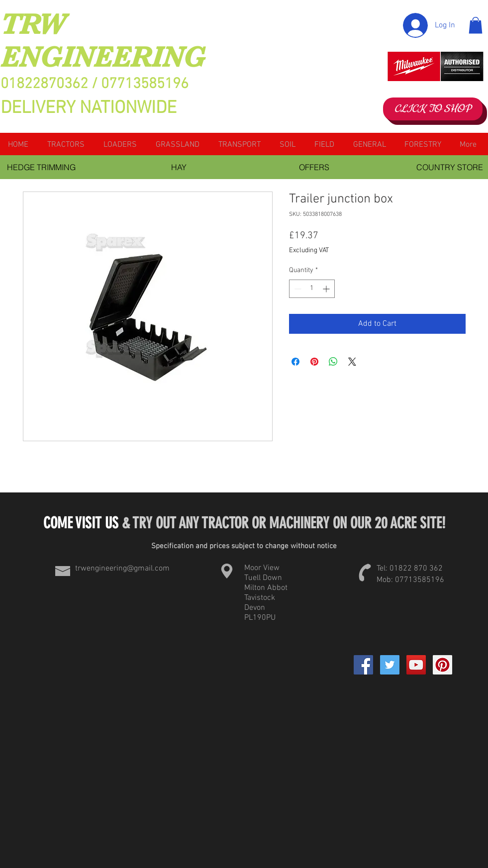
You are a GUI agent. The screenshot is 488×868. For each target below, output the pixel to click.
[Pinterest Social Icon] (442, 665)
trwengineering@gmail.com (122, 569)
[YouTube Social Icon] (416, 665)
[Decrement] (297, 289)
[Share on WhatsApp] (333, 362)
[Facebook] (363, 665)
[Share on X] (352, 362)
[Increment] (327, 289)
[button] (476, 25)
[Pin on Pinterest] (314, 362)
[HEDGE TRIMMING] (42, 167)
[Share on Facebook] (295, 362)
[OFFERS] (314, 167)
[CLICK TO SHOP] (433, 109)
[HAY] (179, 167)
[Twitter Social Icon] (390, 665)
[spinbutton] (312, 289)
